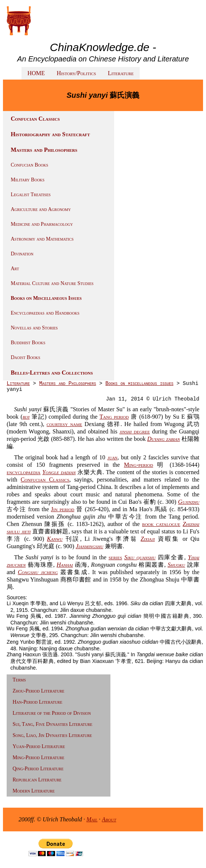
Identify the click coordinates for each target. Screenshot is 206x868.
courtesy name (64, 424)
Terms (19, 680)
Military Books (28, 180)
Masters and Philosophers (44, 150)
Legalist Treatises (31, 195)
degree (134, 431)
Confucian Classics (35, 119)
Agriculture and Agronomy (41, 209)
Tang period (114, 417)
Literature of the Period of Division (52, 713)
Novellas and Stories (34, 328)
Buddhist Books (28, 343)
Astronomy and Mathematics (42, 239)
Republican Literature (37, 780)
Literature (121, 73)
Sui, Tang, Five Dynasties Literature (52, 724)
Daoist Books (26, 357)
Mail (92, 819)
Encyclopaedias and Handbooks (45, 313)
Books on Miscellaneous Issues (46, 298)
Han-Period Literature (37, 702)
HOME (36, 73)
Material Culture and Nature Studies (52, 283)
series (115, 557)
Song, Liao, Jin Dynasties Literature (52, 735)
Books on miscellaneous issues (139, 383)
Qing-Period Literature (38, 769)
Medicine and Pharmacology (42, 224)
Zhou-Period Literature (39, 691)
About (109, 819)
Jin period (63, 509)
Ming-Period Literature (39, 758)
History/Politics (76, 73)
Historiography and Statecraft (50, 134)
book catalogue (161, 524)
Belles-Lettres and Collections (52, 373)
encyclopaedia (24, 472)
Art (15, 269)
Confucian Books (29, 165)
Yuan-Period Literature (39, 746)
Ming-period (138, 465)
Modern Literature (34, 791)
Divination (22, 254)
